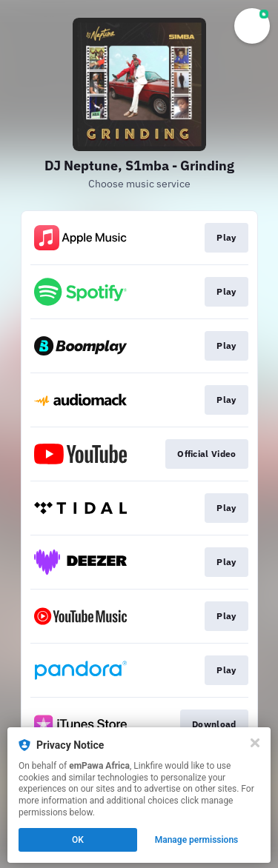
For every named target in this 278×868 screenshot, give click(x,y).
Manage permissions (197, 840)
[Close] (255, 743)
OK (78, 840)
